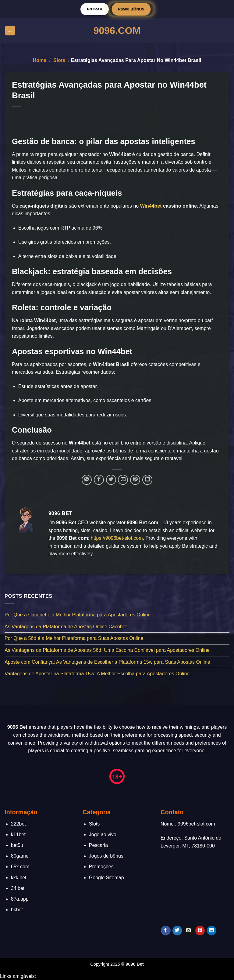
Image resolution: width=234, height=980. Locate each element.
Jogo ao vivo (103, 835)
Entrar (95, 9)
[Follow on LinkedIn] (212, 931)
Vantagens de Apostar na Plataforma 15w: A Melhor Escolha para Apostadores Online (97, 674)
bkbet (17, 910)
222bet (18, 824)
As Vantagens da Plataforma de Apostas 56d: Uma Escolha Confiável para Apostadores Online (107, 650)
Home (40, 60)
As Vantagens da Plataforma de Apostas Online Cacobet (66, 626)
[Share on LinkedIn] (147, 480)
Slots (59, 60)
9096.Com (117, 31)
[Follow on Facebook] (166, 931)
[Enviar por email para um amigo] (123, 480)
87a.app (20, 899)
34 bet (18, 888)
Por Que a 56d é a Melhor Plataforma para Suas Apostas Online (74, 638)
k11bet (18, 835)
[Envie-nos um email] (189, 931)
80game (20, 856)
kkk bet (19, 878)
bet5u (17, 845)
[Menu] (10, 31)
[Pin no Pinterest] (135, 480)
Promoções (101, 867)
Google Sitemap (106, 878)
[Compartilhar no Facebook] (99, 480)
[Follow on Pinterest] (200, 931)
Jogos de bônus (106, 856)
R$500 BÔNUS (131, 9)
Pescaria (98, 845)
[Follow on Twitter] (177, 931)
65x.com (20, 867)
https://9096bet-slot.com (117, 538)
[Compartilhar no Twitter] (111, 480)
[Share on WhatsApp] (87, 480)
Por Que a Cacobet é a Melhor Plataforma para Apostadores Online (78, 615)
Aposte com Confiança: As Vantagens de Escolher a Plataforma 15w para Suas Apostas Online (107, 662)
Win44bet (151, 206)
